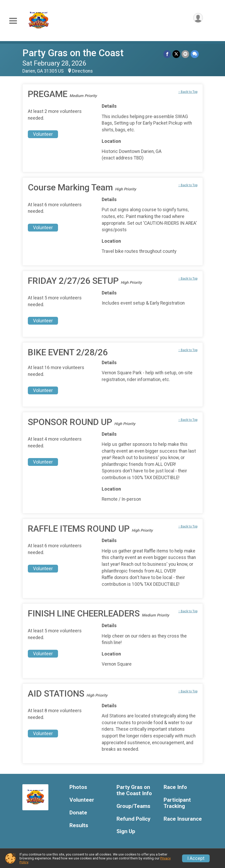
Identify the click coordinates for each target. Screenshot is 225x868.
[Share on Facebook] (167, 54)
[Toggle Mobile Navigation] (13, 21)
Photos (78, 787)
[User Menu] (198, 18)
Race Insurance (183, 819)
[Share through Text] (195, 54)
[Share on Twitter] (176, 54)
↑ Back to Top (188, 92)
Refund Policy (133, 819)
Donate (78, 813)
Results (79, 825)
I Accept (196, 858)
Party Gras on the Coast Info (134, 790)
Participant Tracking (177, 803)
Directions (82, 71)
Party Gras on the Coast (73, 53)
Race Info (175, 787)
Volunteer (43, 134)
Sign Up (126, 831)
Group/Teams (133, 806)
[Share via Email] (185, 54)
